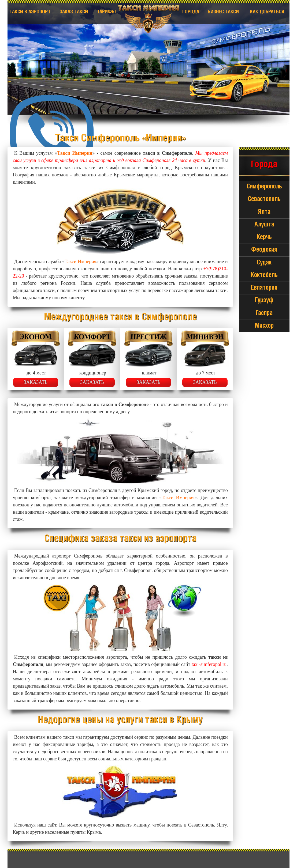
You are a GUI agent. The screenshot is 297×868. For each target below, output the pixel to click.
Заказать (36, 382)
